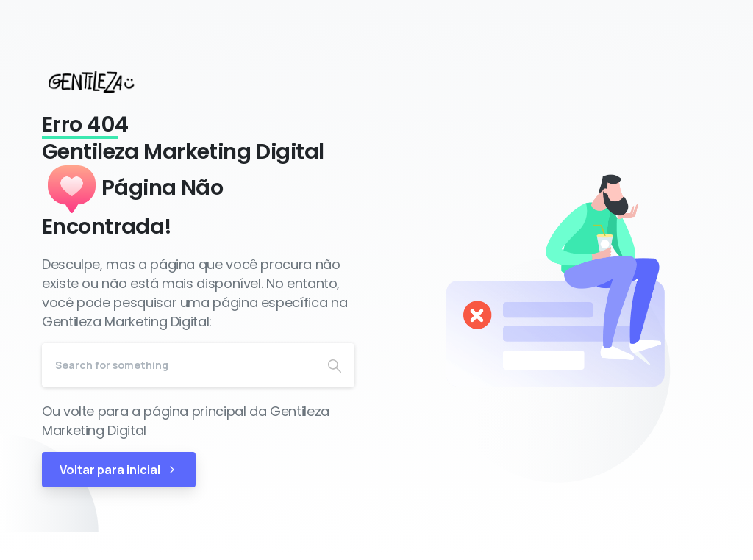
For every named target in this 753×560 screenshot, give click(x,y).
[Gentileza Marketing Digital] (105, 82)
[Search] (178, 365)
